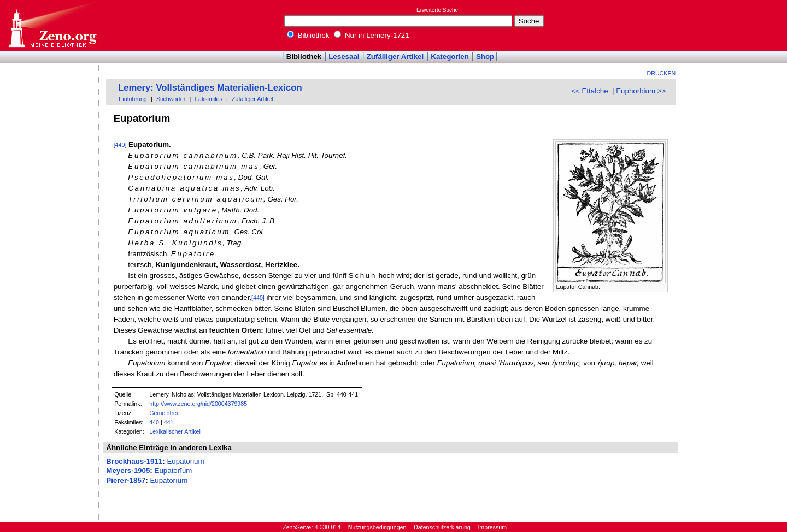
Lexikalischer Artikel (175, 431)
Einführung (133, 99)
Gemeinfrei (163, 413)
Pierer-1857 (126, 480)
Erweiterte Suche (437, 10)
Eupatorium (185, 461)
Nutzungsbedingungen (377, 527)
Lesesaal (344, 57)
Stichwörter (171, 99)
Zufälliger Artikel (395, 57)
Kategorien (450, 57)
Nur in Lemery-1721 (372, 35)
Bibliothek (308, 35)
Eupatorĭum (174, 471)
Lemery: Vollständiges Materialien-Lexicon (210, 88)
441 (169, 422)
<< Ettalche (589, 91)
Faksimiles (208, 99)
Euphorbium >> (641, 91)
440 (154, 422)
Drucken (662, 73)
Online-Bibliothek (52, 25)
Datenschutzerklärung (442, 527)
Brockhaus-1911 (134, 461)
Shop (485, 57)
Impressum (492, 527)
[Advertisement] (737, 25)
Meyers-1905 (128, 471)
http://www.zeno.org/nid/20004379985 (198, 404)
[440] (120, 145)
